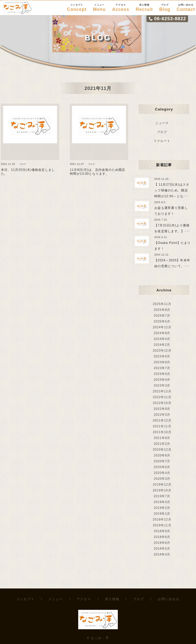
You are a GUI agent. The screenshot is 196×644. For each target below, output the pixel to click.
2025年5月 (162, 321)
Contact (186, 7)
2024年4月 (162, 339)
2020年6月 (162, 467)
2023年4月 (162, 380)
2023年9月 (162, 356)
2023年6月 (162, 374)
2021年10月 (162, 432)
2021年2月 (162, 444)
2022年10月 (162, 403)
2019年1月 (162, 514)
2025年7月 (162, 316)
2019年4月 (162, 502)
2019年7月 (162, 496)
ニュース (162, 123)
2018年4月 (162, 554)
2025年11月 (162, 304)
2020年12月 (162, 450)
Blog (165, 7)
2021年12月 (162, 420)
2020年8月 (162, 455)
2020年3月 (162, 479)
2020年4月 (162, 473)
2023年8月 (162, 362)
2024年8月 (162, 333)
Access (121, 7)
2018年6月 (162, 543)
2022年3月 (162, 415)
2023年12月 (162, 351)
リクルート (162, 141)
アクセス (84, 599)
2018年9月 (162, 531)
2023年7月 (162, 368)
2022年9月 (162, 409)
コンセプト (26, 599)
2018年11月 (162, 525)
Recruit (144, 7)
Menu (99, 7)
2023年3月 (162, 385)
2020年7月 (162, 461)
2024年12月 (162, 327)
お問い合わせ (169, 599)
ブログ (162, 132)
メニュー (56, 599)
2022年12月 (162, 391)
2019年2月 (162, 508)
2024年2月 (162, 345)
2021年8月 (162, 438)
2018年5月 (162, 549)
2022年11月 (162, 397)
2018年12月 (162, 519)
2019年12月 (162, 485)
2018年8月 (162, 537)
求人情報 (112, 599)
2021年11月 (162, 426)
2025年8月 (162, 310)
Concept (77, 7)
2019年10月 (162, 490)
